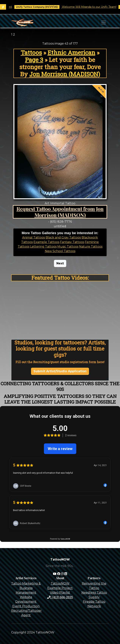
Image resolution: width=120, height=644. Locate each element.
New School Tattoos (60, 251)
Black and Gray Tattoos (63, 237)
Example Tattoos (46, 242)
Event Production (26, 606)
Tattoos (31, 53)
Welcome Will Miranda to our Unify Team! (91, 7)
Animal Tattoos (34, 237)
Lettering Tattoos (43, 247)
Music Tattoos (68, 247)
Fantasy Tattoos (72, 242)
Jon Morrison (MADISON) (65, 74)
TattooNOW (60, 583)
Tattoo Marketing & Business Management (26, 588)
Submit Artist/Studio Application (60, 371)
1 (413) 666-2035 (60, 597)
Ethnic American (71, 53)
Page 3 (34, 60)
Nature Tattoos (91, 247)
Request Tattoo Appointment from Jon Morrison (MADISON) (60, 212)
